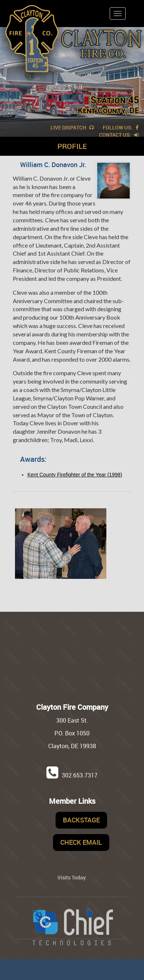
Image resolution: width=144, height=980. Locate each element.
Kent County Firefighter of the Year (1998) (75, 475)
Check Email (81, 842)
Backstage (81, 820)
